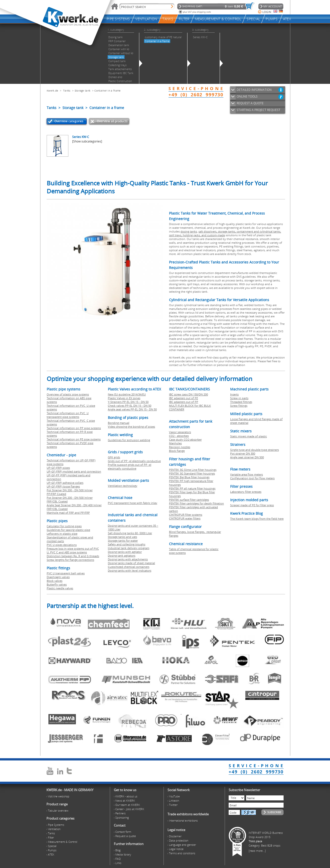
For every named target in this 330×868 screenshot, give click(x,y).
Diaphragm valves (58, 577)
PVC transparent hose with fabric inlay (133, 503)
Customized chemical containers (129, 567)
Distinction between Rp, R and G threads (73, 556)
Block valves (55, 581)
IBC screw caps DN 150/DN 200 (188, 394)
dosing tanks (189, 231)
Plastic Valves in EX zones (124, 398)
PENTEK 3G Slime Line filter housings (193, 470)
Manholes (175, 443)
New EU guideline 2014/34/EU (127, 394)
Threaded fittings (241, 402)
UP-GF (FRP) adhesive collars (65, 483)
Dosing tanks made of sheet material (131, 563)
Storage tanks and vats (122, 537)
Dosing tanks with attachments (128, 559)
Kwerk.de (52, 91)
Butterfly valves (57, 584)
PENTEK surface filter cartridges (189, 500)
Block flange (177, 451)
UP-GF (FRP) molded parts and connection (74, 471)
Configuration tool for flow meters (252, 478)
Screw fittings (239, 406)
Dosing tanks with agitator (125, 552)
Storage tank (83, 91)
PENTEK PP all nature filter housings (192, 488)
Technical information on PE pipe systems (74, 439)
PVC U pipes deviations (62, 545)
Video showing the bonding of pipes (131, 427)
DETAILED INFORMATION (254, 90)
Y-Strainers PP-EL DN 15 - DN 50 (128, 402)
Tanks (67, 91)
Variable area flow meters (247, 474)
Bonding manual (119, 423)
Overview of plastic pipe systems (68, 394)
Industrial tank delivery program (129, 548)
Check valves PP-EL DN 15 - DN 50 (130, 406)
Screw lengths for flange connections (70, 560)
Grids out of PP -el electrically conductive (134, 461)
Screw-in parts (239, 398)
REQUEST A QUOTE (250, 103)
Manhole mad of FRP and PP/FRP (68, 513)
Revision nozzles (180, 447)
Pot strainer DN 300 (243, 453)
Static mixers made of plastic (248, 436)
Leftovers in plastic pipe (62, 534)
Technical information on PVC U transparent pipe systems (68, 415)
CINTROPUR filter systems (186, 515)
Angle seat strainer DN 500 (247, 457)
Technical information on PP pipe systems (74, 428)
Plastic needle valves (60, 588)
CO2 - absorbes (179, 436)
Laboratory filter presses (246, 492)
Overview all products (112, 121)
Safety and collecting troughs (127, 544)
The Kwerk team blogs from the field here (257, 519)
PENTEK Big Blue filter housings (189, 477)
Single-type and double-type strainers (254, 450)
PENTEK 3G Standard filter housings (192, 473)
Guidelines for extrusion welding (129, 440)
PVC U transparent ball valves (66, 573)
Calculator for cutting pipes (64, 526)
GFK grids (114, 457)
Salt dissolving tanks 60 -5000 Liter (130, 533)
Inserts (234, 394)
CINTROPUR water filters (185, 518)
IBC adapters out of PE (183, 398)
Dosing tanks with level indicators (130, 570)
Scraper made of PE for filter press (252, 505)
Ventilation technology (123, 486)
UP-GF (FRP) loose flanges (63, 486)
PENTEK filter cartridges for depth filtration (196, 503)
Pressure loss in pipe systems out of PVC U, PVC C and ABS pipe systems (73, 550)
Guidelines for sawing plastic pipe (68, 530)
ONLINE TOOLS (247, 96)
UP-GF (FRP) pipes (58, 468)
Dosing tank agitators (122, 556)
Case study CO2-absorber (185, 439)
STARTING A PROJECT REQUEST (258, 110)
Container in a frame (107, 91)
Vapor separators (180, 432)
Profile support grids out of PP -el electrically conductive (130, 467)
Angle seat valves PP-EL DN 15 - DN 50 (132, 409)
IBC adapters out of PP (184, 402)
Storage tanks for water (123, 541)
